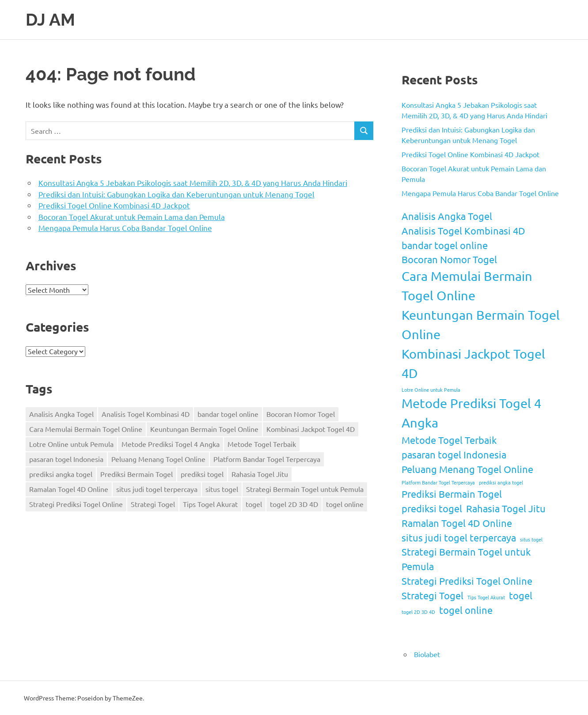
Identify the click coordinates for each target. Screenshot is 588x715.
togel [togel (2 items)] (254, 504)
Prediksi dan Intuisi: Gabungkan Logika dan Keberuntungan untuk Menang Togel (176, 194)
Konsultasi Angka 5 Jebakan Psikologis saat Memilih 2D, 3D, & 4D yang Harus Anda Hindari (193, 183)
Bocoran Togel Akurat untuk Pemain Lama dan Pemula (132, 217)
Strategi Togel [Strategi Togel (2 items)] (153, 504)
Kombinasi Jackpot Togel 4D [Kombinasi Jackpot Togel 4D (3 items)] (311, 429)
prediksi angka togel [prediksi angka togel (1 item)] (61, 474)
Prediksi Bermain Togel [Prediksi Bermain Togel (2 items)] (137, 474)
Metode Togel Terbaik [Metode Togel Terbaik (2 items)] (262, 444)
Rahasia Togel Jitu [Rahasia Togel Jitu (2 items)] (260, 474)
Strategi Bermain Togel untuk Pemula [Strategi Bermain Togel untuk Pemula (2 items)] (305, 489)
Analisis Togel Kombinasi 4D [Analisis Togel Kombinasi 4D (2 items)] (146, 414)
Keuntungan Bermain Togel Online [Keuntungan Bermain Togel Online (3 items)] (204, 429)
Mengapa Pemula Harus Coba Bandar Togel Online (125, 228)
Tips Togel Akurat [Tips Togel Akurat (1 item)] (210, 504)
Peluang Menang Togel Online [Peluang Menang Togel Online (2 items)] (158, 459)
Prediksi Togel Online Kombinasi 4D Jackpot (114, 205)
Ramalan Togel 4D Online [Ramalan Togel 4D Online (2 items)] (69, 489)
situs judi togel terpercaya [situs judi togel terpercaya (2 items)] (157, 489)
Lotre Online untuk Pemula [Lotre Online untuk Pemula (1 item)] (71, 444)
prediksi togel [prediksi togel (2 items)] (202, 474)
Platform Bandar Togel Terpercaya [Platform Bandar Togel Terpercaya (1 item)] (267, 459)
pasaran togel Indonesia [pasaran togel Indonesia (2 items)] (66, 459)
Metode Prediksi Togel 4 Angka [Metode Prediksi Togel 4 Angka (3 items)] (171, 444)
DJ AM (50, 20)
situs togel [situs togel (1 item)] (222, 489)
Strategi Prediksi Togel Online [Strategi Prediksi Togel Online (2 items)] (76, 504)
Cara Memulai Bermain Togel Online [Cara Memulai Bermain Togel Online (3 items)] (86, 429)
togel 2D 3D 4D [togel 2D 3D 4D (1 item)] (294, 504)
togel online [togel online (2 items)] (345, 504)
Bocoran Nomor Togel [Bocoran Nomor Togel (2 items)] (301, 414)
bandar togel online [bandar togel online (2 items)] (228, 414)
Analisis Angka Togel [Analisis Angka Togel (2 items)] (61, 414)
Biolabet (427, 654)
